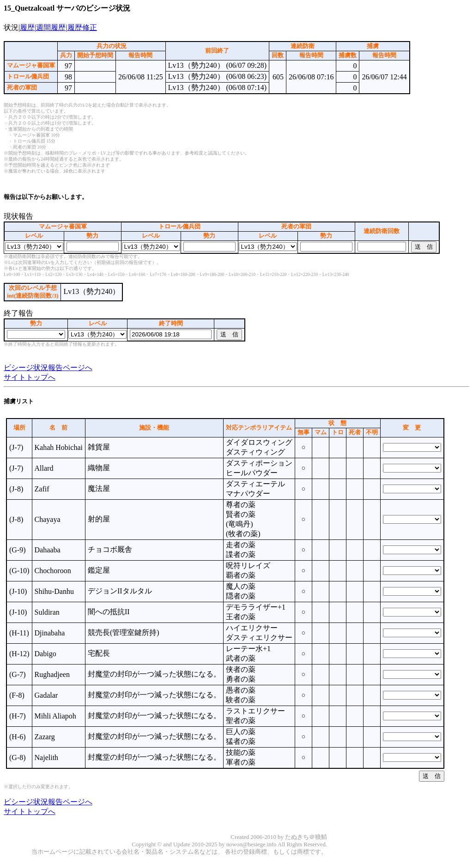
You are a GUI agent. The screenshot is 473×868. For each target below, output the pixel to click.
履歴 (27, 27)
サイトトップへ (30, 377)
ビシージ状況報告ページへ (48, 368)
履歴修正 (82, 27)
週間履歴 (51, 27)
